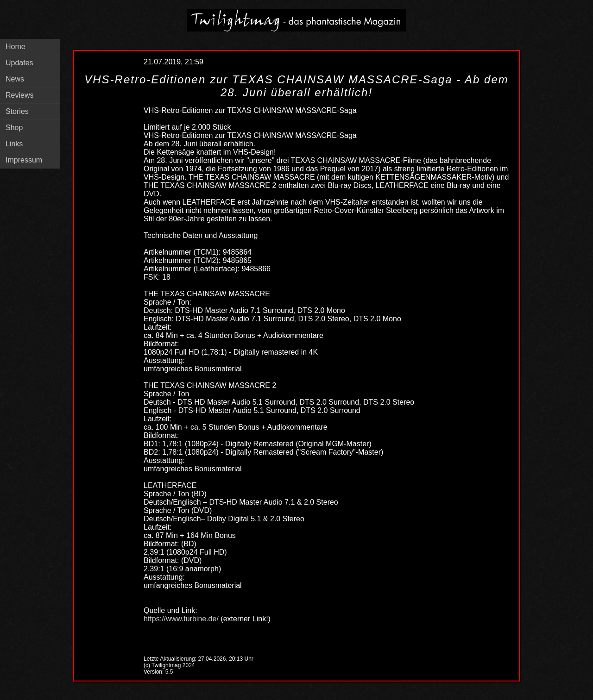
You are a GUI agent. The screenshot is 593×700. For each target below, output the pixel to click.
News (15, 79)
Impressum (24, 160)
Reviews (19, 95)
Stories (17, 111)
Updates (19, 63)
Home (16, 47)
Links (14, 144)
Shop (14, 128)
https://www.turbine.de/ (181, 619)
